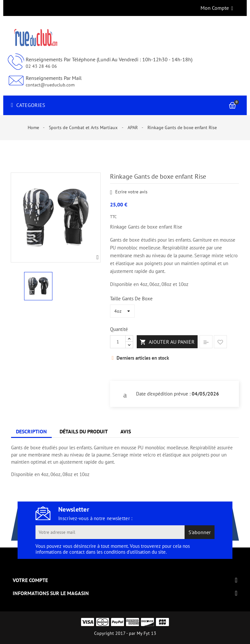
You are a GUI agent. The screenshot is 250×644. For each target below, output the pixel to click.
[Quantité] (118, 342)
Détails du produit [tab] (84, 431)
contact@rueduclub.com (50, 85)
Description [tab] (31, 431)
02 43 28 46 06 (41, 66)
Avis (126, 431)
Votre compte (30, 580)
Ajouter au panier (167, 342)
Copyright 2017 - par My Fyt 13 (125, 633)
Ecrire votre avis (129, 192)
